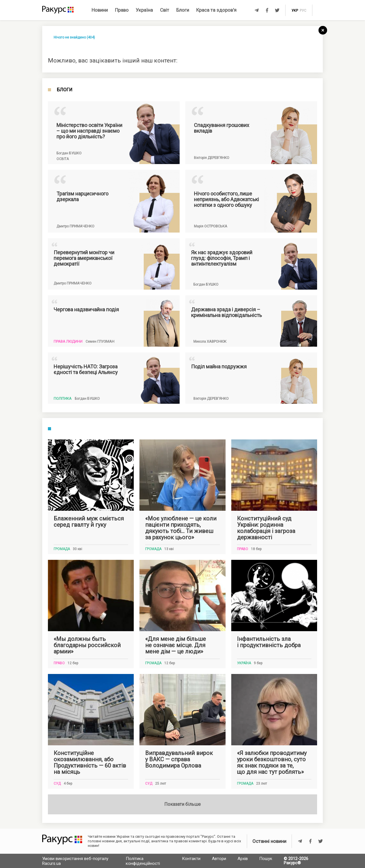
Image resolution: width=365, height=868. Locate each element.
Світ (165, 10)
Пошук (266, 859)
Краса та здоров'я (216, 10)
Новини (100, 10)
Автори (219, 859)
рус (303, 11)
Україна (144, 10)
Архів (243, 859)
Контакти (191, 859)
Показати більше (182, 804)
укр (295, 11)
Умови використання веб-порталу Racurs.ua (75, 861)
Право (122, 10)
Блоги (183, 10)
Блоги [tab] (65, 90)
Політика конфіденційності (143, 861)
